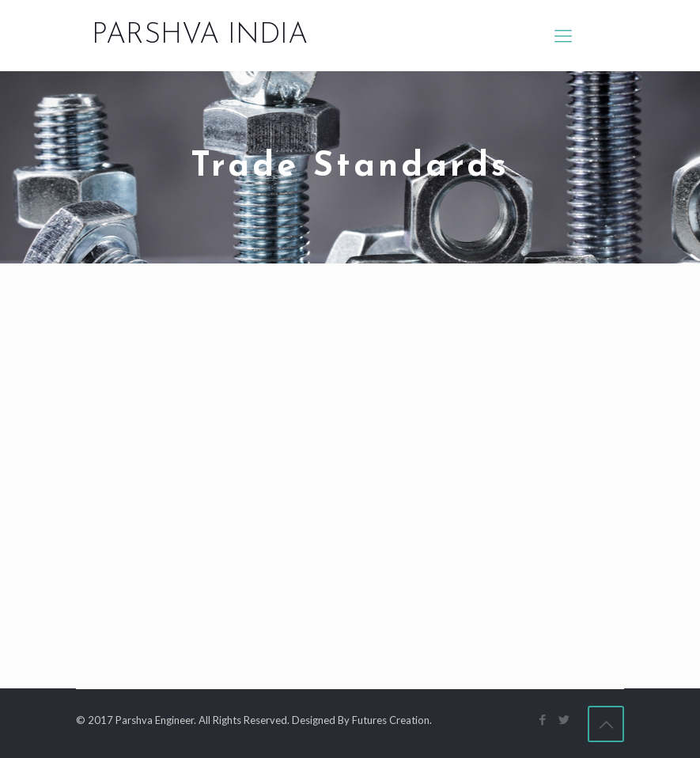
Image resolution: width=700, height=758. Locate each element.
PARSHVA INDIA (200, 36)
